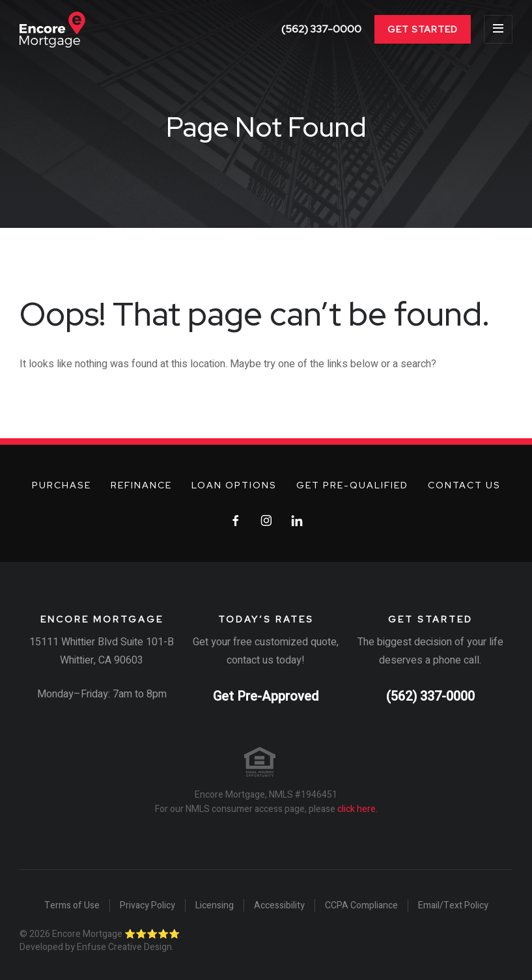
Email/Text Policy (453, 906)
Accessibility (279, 906)
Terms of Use (72, 906)
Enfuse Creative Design (124, 947)
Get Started (423, 29)
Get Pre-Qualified (352, 485)
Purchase (62, 485)
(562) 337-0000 (321, 29)
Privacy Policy (147, 906)
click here (357, 809)
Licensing (215, 906)
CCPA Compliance (361, 906)
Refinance (141, 485)
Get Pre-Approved (266, 696)
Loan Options (234, 485)
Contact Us (464, 485)
